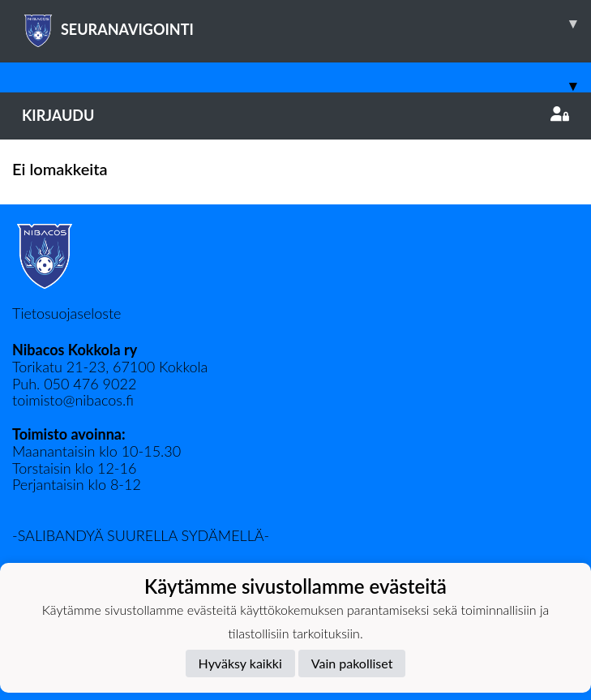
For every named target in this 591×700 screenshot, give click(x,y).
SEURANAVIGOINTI (306, 24)
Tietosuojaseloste (66, 313)
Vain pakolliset (352, 663)
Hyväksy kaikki (240, 663)
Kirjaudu (295, 115)
